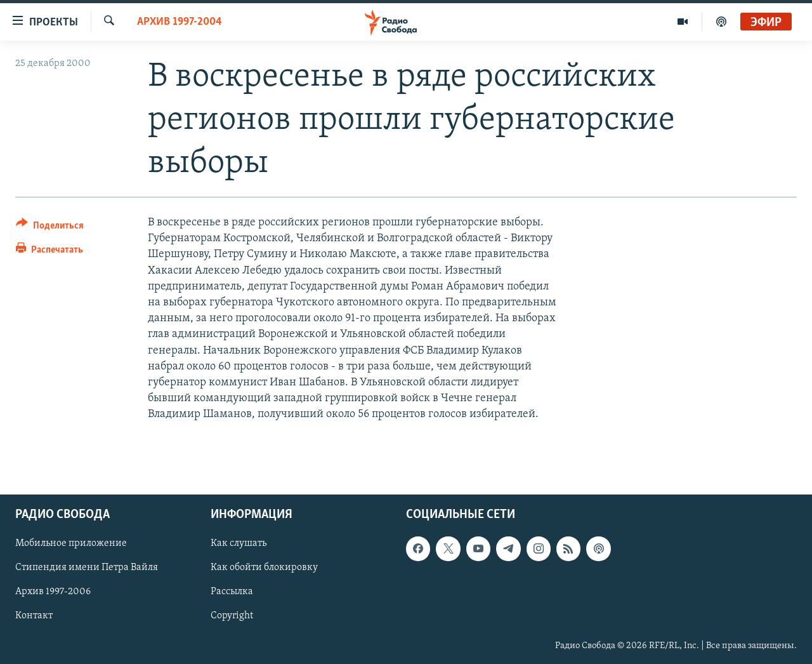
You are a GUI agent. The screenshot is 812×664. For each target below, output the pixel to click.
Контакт (34, 616)
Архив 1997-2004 (180, 22)
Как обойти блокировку (264, 568)
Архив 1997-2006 (53, 592)
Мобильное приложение (71, 543)
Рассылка (232, 592)
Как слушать (239, 543)
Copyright (232, 616)
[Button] (50, 228)
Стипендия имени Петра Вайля (87, 568)
